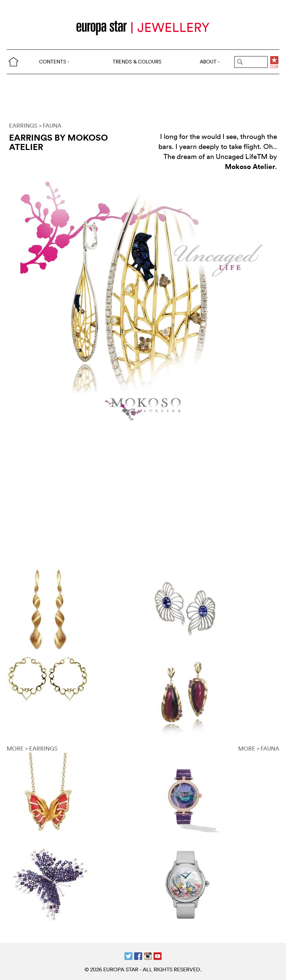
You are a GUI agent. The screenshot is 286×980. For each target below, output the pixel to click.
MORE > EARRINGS (32, 748)
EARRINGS (23, 125)
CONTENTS (54, 62)
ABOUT (210, 62)
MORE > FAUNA (259, 748)
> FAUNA (50, 125)
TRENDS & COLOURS (137, 62)
